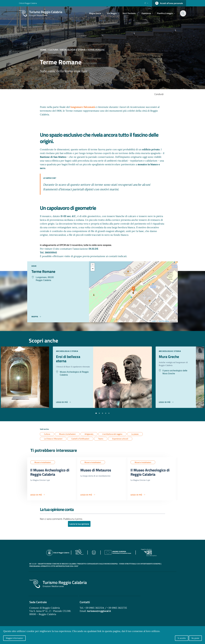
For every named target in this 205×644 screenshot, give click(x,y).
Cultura (53, 50)
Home (43, 50)
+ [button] (93, 265)
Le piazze (135, 434)
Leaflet (154, 321)
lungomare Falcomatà (83, 107)
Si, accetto (182, 638)
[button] (96, 413)
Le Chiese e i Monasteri (53, 439)
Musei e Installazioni (67, 434)
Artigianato (89, 434)
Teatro (101, 439)
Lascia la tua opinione (79, 524)
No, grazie (195, 638)
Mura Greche (169, 357)
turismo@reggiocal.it (99, 611)
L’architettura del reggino (112, 434)
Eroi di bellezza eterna (68, 359)
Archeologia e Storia (73, 50)
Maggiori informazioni (14, 638)
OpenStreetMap (164, 321)
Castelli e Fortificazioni (80, 439)
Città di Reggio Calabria (28, 3)
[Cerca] (183, 13)
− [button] (93, 269)
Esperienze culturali (120, 439)
